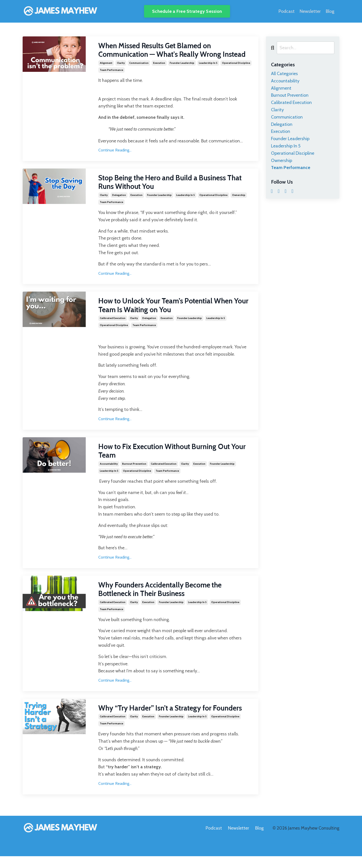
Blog (330, 11)
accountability (109, 475)
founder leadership (182, 72)
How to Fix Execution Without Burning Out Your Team (170, 462)
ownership (239, 205)
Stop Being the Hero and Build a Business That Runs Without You (167, 192)
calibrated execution (113, 329)
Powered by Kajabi (325, 855)
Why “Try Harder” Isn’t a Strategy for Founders (175, 720)
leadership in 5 (208, 72)
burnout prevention (134, 475)
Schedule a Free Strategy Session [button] (187, 11)
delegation (119, 205)
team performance (111, 79)
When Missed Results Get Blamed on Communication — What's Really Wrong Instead (164, 55)
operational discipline (236, 72)
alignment (106, 72)
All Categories (284, 74)
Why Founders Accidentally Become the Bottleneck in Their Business (165, 601)
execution (159, 72)
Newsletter (310, 11)
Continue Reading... (115, 160)
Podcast (286, 11)
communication (139, 72)
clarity (121, 72)
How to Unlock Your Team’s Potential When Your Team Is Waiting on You (171, 316)
